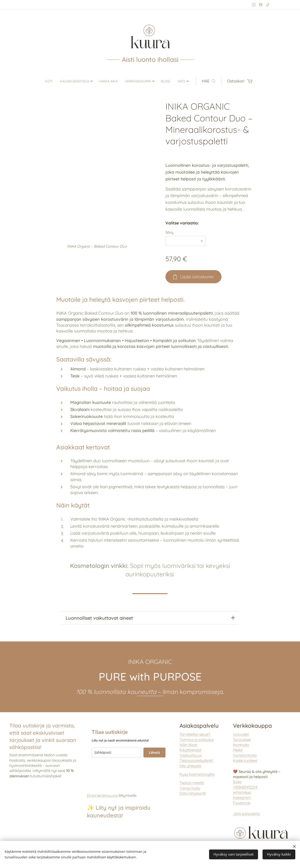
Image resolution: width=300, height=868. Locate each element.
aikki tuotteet (245, 760)
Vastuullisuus (191, 755)
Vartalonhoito (245, 755)
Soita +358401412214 (245, 785)
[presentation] (127, 771)
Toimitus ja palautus (197, 740)
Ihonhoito (241, 745)
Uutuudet (241, 734)
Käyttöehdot (190, 750)
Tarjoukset (242, 740)
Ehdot (92, 795)
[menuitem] (41, 81)
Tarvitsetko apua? (195, 734)
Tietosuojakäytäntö (196, 760)
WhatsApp (242, 792)
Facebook (242, 803)
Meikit (238, 750)
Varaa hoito (190, 788)
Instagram (242, 798)
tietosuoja (110, 795)
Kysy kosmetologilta (197, 774)
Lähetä (154, 753)
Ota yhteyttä (190, 766)
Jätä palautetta (246, 814)
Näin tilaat (188, 745)
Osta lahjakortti (193, 793)
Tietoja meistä (192, 783)
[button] (219, 81)
